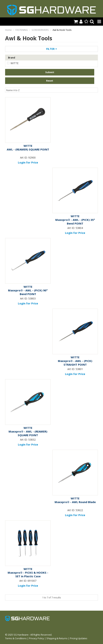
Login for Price (28, 162)
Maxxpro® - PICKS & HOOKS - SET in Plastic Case (28, 574)
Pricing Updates (79, 638)
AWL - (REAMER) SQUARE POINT (28, 149)
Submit (50, 72)
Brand (12, 58)
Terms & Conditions (16, 638)
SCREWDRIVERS (40, 30)
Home (8, 30)
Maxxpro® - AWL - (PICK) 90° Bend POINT (28, 292)
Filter (52, 49)
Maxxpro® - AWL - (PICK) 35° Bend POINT (75, 222)
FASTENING (22, 30)
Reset (50, 81)
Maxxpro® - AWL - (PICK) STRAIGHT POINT (75, 363)
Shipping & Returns (57, 638)
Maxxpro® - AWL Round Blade (75, 502)
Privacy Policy (37, 638)
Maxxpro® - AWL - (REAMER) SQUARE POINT (28, 433)
